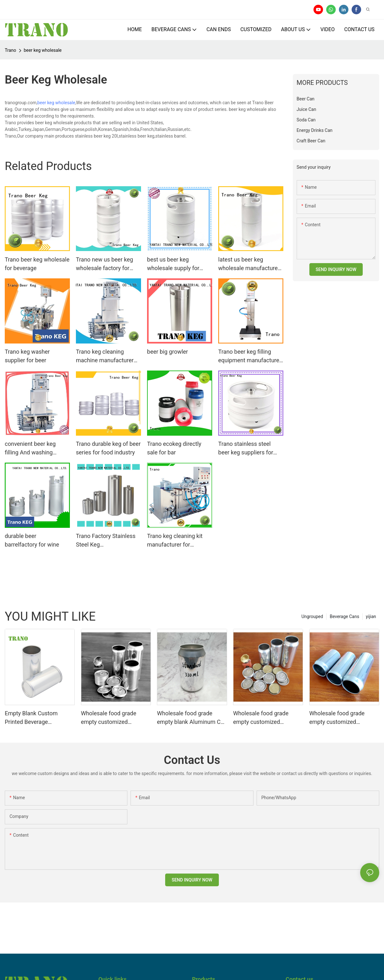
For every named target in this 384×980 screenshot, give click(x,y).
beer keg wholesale (43, 50)
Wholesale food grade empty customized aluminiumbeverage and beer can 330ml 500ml (264, 718)
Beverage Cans (344, 616)
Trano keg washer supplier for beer (27, 356)
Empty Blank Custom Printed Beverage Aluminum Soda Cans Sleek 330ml (40, 718)
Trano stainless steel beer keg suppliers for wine (246, 449)
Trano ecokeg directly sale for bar (174, 448)
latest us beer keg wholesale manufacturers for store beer (250, 264)
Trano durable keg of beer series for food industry (108, 448)
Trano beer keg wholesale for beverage (37, 264)
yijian (371, 616)
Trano (10, 50)
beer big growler (168, 352)
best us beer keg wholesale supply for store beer (173, 264)
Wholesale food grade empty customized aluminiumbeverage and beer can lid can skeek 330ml (111, 718)
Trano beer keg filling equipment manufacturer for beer (250, 356)
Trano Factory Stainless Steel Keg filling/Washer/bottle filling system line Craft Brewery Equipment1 (106, 541)
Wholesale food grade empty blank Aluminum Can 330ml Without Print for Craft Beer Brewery (192, 718)
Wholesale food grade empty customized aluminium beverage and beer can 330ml (340, 718)
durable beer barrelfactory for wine (32, 540)
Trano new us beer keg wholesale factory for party (104, 264)
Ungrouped (312, 616)
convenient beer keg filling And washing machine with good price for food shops (36, 449)
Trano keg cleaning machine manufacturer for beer (105, 356)
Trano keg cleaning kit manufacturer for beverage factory (175, 541)
